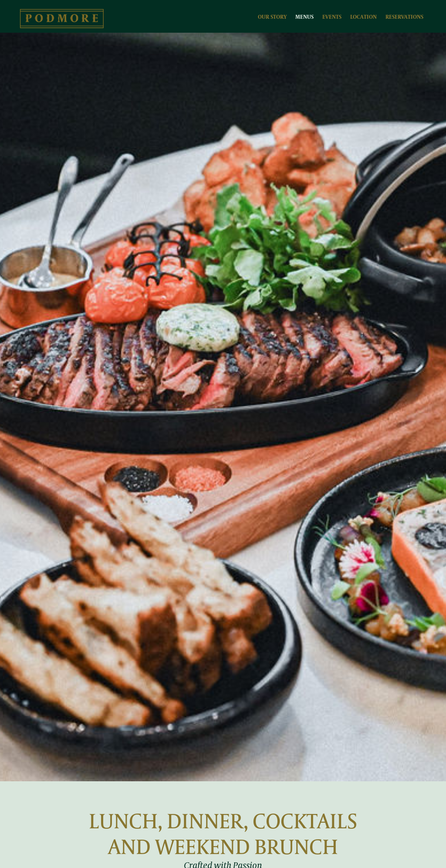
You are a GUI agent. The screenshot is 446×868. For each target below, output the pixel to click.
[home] (62, 19)
